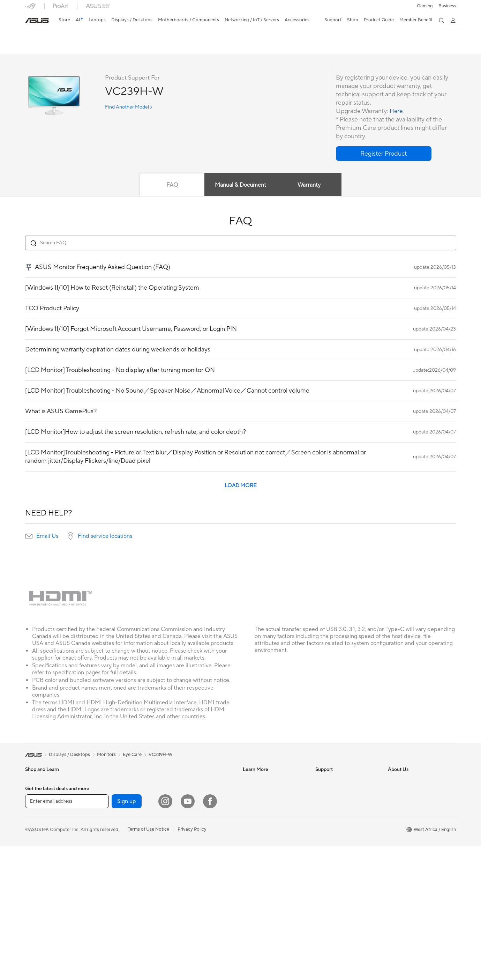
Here (397, 112)
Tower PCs (36, 865)
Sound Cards (110, 844)
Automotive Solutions (265, 801)
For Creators (38, 812)
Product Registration (337, 801)
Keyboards (181, 812)
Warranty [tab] (309, 185)
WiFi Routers (110, 896)
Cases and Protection (191, 844)
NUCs (31, 886)
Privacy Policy (192, 963)
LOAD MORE (241, 486)
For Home (35, 791)
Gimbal (176, 885)
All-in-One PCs (40, 854)
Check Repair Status (337, 780)
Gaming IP (180, 896)
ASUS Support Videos (338, 854)
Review (94, 48)
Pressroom (399, 822)
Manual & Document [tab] (240, 185)
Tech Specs (65, 48)
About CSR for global (410, 812)
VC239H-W (44, 36)
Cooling (105, 812)
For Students (38, 823)
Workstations (39, 907)
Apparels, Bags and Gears (196, 833)
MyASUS (325, 843)
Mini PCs (34, 896)
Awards (396, 791)
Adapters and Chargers (193, 854)
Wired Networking (116, 907)
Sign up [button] (127, 935)
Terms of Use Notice (148, 963)
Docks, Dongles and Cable (196, 864)
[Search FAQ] (241, 243)
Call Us (323, 822)
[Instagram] (165, 935)
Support (119, 48)
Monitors (35, 844)
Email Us (47, 536)
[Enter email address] (67, 935)
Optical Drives (112, 854)
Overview (34, 48)
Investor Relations (407, 801)
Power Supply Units (117, 833)
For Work (35, 802)
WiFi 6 (103, 886)
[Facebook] (210, 935)
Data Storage (111, 864)
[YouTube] (188, 935)
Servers (177, 780)
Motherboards (112, 791)
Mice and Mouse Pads (192, 823)
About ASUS (401, 780)
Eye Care (132, 755)
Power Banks (183, 875)
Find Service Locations (339, 791)
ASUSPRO (254, 791)
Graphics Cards (113, 802)
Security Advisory (334, 833)
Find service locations (105, 536)
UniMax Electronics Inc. (412, 854)
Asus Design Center (263, 780)
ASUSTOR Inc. (403, 833)
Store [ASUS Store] (64, 20)
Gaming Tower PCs (45, 875)
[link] (37, 21)
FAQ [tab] (172, 185)
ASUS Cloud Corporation (414, 843)
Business (447, 6)
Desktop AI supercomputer (197, 791)
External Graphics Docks (123, 823)
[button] (425, 6)
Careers (396, 864)
